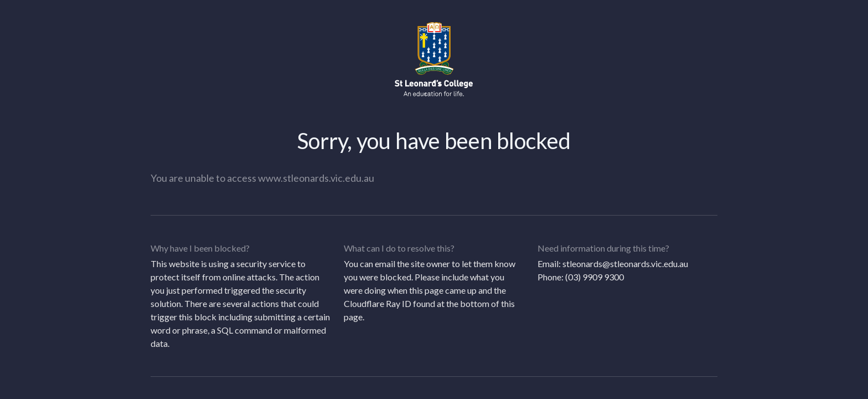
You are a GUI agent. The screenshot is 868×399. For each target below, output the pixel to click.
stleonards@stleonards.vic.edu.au (625, 264)
